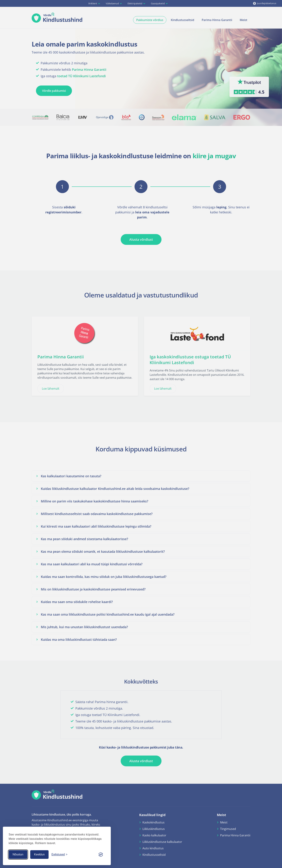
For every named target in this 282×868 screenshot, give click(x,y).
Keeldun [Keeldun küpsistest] (39, 854)
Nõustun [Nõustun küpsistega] (18, 854)
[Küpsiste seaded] (59, 855)
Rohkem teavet (45, 843)
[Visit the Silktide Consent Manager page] (101, 855)
